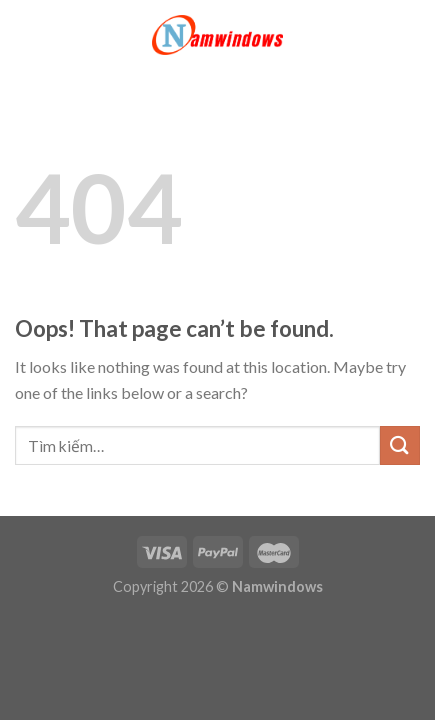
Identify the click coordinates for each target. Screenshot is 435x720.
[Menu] (27, 34)
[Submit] (400, 445)
